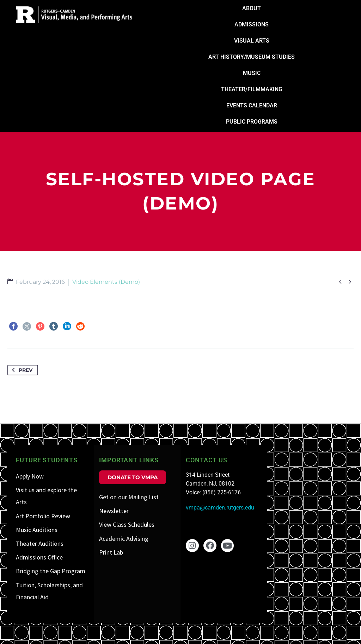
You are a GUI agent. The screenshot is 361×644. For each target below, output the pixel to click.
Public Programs (252, 122)
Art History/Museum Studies (252, 57)
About (252, 8)
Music (252, 73)
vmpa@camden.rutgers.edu (220, 508)
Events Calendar (252, 105)
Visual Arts (252, 41)
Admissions (252, 24)
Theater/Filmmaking (252, 89)
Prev (21, 370)
